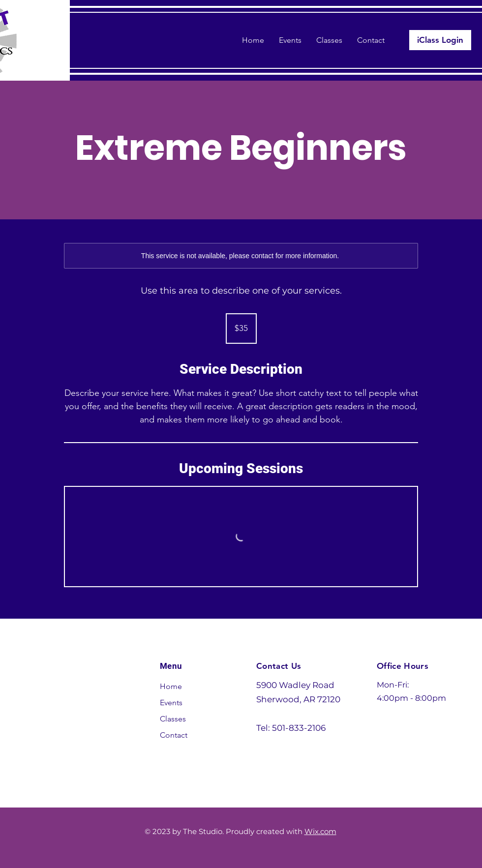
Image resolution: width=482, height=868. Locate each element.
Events (171, 703)
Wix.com (320, 831)
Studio (79, 675)
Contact (174, 735)
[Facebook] (383, 729)
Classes (173, 719)
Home (171, 686)
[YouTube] (418, 729)
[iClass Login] (440, 40)
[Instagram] (400, 729)
